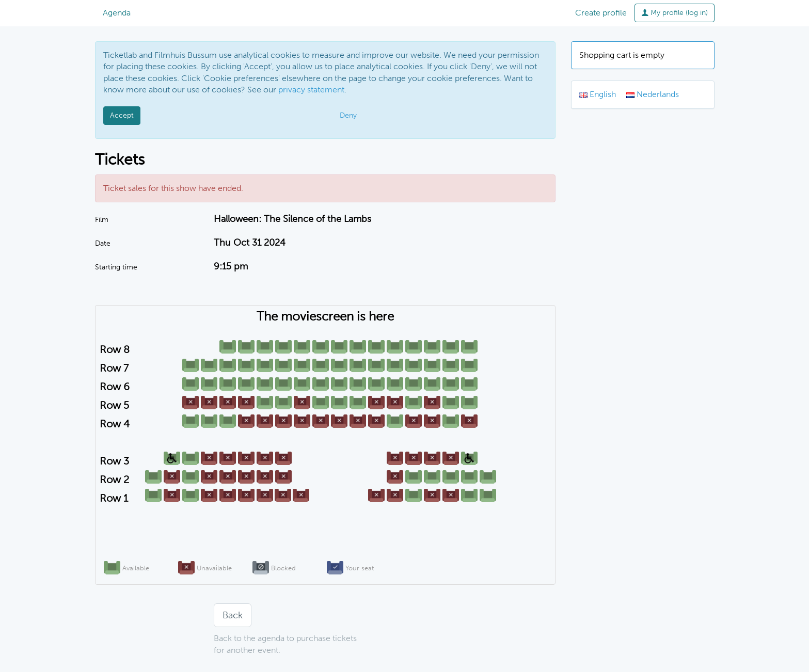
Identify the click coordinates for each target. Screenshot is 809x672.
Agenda (117, 13)
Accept (122, 115)
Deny (348, 115)
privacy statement (311, 90)
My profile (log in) (675, 13)
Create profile (601, 13)
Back (233, 615)
